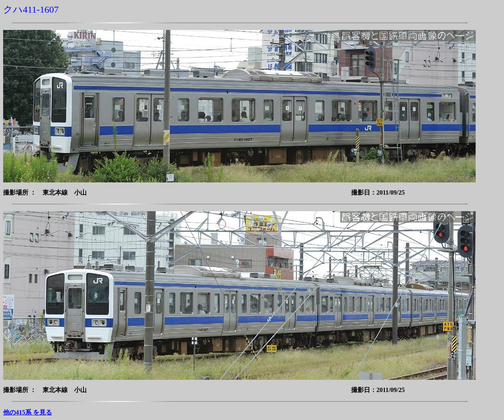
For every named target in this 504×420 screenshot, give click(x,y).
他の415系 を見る (28, 412)
